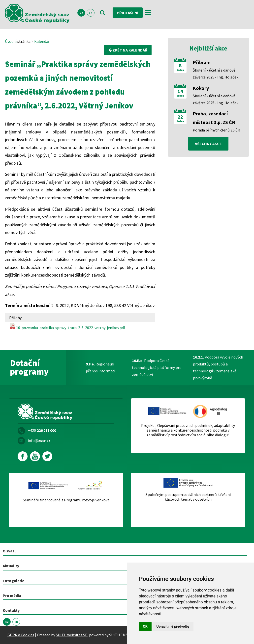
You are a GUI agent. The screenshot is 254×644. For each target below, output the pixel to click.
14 (180, 91)
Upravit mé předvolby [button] (173, 626)
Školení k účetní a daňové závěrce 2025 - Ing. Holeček (216, 74)
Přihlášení (128, 13)
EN (91, 13)
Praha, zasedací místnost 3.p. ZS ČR (214, 118)
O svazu (10, 551)
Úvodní (11, 41)
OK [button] (145, 626)
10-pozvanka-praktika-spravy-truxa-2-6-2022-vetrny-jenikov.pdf (67, 326)
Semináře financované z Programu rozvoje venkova (66, 500)
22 (180, 117)
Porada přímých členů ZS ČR (216, 130)
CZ (81, 13)
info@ (39, 440)
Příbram (202, 62)
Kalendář (42, 41)
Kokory (201, 88)
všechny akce (208, 144)
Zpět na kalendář (128, 50)
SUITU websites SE (72, 635)
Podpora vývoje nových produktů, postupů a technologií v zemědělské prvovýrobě (218, 367)
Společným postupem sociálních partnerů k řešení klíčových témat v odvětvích (188, 497)
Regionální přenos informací (100, 367)
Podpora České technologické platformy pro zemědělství (157, 367)
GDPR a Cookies (21, 635)
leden (180, 70)
